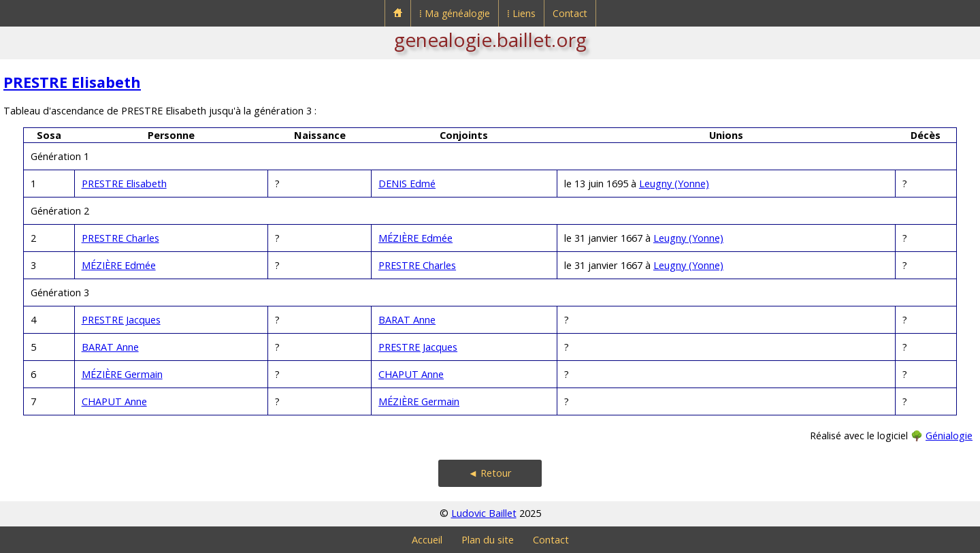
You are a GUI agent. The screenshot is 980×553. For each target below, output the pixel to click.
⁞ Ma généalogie (455, 13)
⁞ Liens (521, 13)
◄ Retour (490, 473)
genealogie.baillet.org (490, 39)
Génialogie (949, 436)
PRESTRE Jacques (121, 320)
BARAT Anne (407, 320)
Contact (570, 13)
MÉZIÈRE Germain (122, 374)
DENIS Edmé (407, 184)
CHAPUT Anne (411, 374)
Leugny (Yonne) (674, 184)
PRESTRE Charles (120, 238)
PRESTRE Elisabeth (72, 82)
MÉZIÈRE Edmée (415, 238)
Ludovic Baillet (484, 513)
